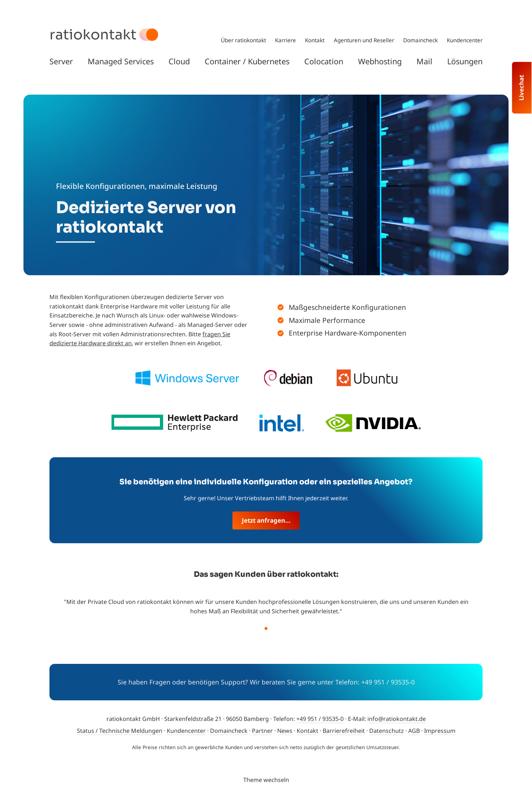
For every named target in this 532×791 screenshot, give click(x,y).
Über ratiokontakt (243, 40)
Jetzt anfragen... (266, 521)
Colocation (324, 61)
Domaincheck (420, 40)
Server (61, 61)
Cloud (179, 61)
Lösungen (465, 61)
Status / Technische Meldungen (120, 731)
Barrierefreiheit (344, 731)
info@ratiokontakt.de (397, 719)
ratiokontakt (93, 35)
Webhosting (380, 61)
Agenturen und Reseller (364, 40)
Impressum (440, 731)
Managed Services (121, 61)
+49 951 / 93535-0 (388, 682)
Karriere (285, 40)
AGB (414, 731)
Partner (262, 731)
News (285, 731)
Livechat (521, 88)
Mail (424, 61)
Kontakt (315, 40)
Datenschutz (387, 731)
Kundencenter (465, 40)
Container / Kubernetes (247, 61)
